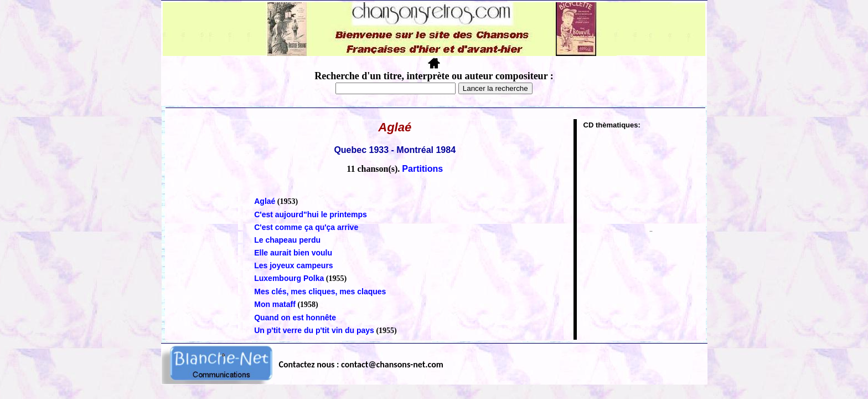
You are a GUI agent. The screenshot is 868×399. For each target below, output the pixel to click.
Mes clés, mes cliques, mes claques (320, 291)
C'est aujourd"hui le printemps (311, 214)
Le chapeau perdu (287, 240)
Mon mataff (275, 304)
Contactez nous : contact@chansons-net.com (361, 364)
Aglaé (265, 201)
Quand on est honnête (295, 318)
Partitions (422, 169)
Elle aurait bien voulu (293, 253)
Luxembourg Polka (289, 278)
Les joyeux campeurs (293, 265)
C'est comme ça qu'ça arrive (306, 227)
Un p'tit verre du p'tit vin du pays (314, 330)
